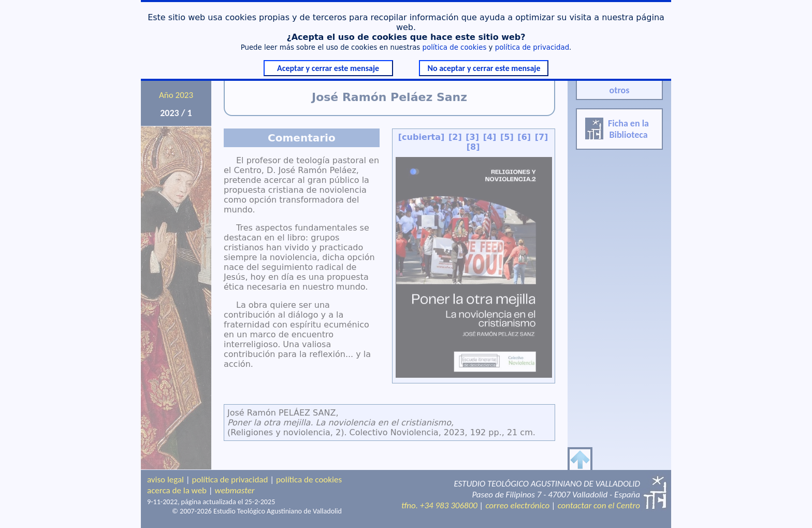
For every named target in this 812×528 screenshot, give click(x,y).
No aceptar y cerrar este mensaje (484, 68)
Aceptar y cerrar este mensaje (328, 68)
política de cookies (455, 47)
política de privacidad (532, 47)
